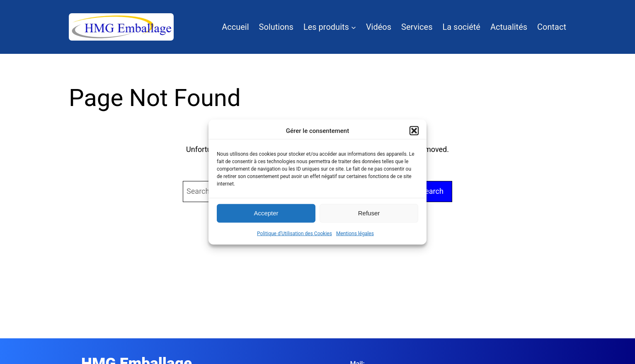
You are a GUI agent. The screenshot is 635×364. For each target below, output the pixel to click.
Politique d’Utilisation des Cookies (294, 233)
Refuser (369, 213)
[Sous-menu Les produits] (354, 27)
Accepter (266, 213)
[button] (414, 130)
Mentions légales (355, 233)
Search (432, 191)
